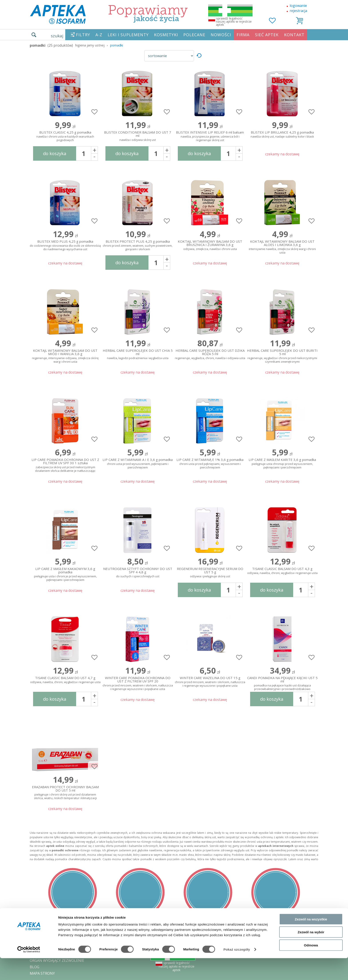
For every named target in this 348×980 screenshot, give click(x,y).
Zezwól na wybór (311, 954)
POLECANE (194, 35)
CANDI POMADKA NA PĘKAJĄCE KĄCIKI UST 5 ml (282, 682)
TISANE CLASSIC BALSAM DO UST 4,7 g (65, 680)
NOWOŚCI (221, 35)
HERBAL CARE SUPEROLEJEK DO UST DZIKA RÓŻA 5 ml (210, 354)
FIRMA (243, 35)
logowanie (298, 6)
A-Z (99, 35)
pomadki (117, 45)
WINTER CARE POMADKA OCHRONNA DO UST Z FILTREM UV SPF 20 (138, 682)
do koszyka (55, 153)
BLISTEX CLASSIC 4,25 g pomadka (65, 136)
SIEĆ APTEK (267, 35)
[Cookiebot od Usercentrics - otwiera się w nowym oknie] (29, 971)
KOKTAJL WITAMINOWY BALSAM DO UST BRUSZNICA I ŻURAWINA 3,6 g (210, 245)
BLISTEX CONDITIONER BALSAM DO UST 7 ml (138, 136)
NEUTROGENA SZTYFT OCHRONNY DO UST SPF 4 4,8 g (138, 573)
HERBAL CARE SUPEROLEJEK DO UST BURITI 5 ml (282, 355)
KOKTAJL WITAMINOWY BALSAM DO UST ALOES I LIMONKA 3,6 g (282, 246)
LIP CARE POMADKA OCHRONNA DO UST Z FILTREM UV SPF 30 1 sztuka (65, 464)
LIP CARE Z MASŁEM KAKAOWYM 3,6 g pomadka (65, 573)
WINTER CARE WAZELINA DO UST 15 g (210, 682)
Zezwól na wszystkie (311, 941)
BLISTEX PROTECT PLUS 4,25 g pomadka (138, 245)
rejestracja (298, 11)
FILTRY (83, 35)
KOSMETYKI (166, 35)
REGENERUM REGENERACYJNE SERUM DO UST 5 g (210, 573)
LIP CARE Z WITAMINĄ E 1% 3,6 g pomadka (210, 464)
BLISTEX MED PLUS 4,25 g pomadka (65, 245)
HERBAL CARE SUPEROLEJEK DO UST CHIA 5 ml (138, 354)
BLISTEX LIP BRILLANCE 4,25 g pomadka (282, 135)
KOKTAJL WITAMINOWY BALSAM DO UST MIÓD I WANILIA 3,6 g (65, 355)
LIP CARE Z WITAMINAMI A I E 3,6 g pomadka (138, 464)
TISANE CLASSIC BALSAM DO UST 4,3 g (282, 571)
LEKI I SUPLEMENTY (128, 35)
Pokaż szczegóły (237, 971)
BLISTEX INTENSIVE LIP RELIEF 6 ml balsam (210, 136)
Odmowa (311, 967)
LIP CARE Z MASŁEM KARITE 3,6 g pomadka (282, 464)
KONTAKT (294, 35)
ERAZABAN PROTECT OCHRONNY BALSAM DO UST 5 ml (65, 792)
